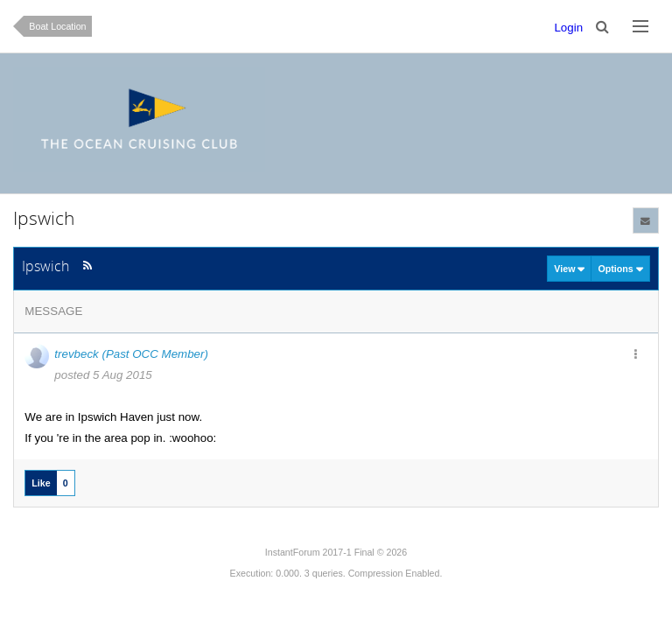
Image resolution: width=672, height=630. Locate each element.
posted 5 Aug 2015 (103, 375)
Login (568, 28)
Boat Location (57, 26)
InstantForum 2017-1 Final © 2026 (336, 552)
